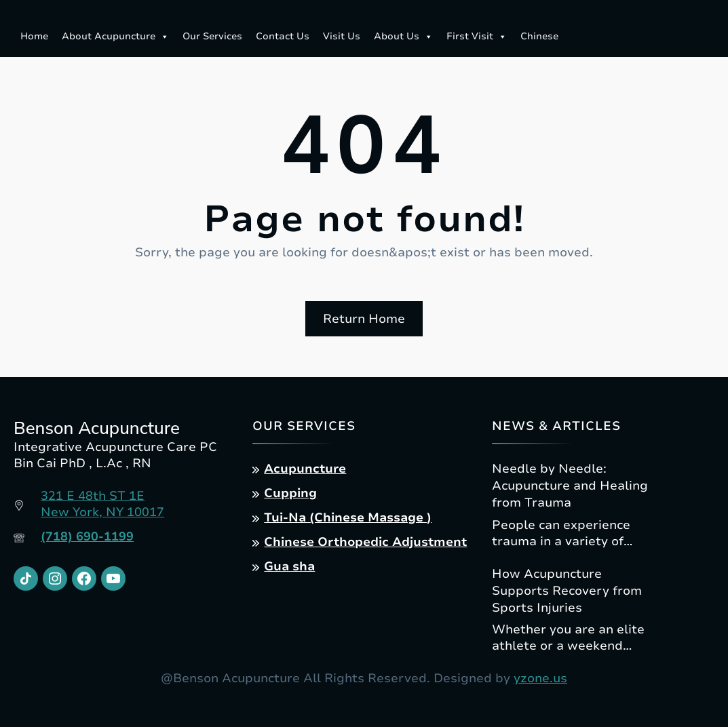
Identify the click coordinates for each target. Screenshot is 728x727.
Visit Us (342, 36)
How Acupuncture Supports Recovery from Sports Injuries (567, 591)
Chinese (539, 36)
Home (34, 36)
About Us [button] (403, 37)
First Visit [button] (477, 37)
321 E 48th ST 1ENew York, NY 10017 (102, 504)
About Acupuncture (115, 37)
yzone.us (540, 678)
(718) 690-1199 (87, 536)
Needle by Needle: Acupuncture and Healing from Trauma (570, 486)
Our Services (212, 36)
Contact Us (283, 36)
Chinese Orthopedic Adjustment (365, 542)
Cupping (290, 493)
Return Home (364, 319)
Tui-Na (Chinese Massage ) (348, 517)
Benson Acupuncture (97, 428)
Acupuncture (305, 469)
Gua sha (289, 566)
